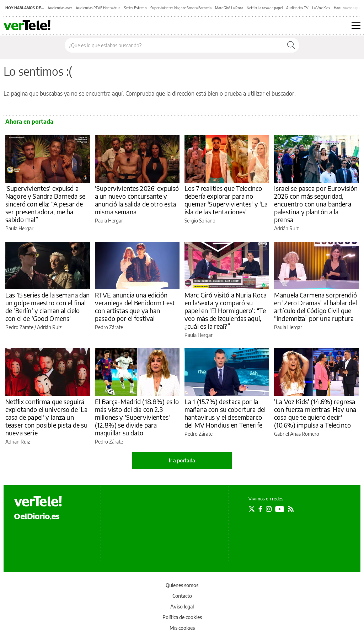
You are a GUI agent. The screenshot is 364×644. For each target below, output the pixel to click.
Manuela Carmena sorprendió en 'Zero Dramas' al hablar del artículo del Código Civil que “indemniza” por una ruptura (316, 307)
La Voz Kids (321, 8)
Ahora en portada (29, 122)
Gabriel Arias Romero (297, 434)
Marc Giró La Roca (229, 8)
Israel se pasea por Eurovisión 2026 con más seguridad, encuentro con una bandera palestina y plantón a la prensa (316, 204)
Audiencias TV (297, 8)
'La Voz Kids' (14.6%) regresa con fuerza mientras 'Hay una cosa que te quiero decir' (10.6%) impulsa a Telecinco (315, 413)
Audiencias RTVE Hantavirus (98, 8)
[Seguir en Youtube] (280, 509)
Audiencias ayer (60, 8)
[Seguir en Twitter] (252, 509)
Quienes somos (182, 585)
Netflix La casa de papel (265, 8)
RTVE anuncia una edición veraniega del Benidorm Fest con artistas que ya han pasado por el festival (135, 307)
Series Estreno (135, 8)
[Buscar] (291, 45)
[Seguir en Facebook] (260, 509)
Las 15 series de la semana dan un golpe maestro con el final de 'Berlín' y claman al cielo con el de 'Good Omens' (48, 307)
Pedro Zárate (19, 327)
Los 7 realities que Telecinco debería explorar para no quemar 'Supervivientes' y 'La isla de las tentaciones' (226, 200)
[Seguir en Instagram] (269, 509)
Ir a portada (182, 460)
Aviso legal (182, 607)
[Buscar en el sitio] (174, 45)
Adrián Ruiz (286, 228)
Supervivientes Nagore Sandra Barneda (181, 8)
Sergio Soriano (200, 221)
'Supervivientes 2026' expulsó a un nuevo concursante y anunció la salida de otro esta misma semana (137, 200)
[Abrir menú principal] (356, 26)
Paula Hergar (19, 228)
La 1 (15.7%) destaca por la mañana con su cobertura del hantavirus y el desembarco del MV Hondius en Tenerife (225, 413)
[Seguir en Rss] (291, 509)
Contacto (182, 596)
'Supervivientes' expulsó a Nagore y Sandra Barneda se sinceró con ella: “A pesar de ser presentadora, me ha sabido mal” (45, 204)
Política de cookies (182, 617)
